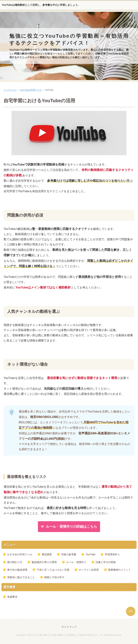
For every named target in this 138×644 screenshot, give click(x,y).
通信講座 (47, 554)
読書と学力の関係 (106, 562)
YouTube (90, 554)
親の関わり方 (15, 562)
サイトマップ (69, 627)
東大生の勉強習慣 (17, 570)
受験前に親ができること (21, 577)
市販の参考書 (69, 554)
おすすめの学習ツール (31, 90)
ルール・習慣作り (76, 562)
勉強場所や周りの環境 (44, 562)
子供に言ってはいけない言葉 (53, 570)
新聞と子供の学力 (54, 577)
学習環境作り (112, 554)
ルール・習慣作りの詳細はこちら (71, 527)
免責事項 (12, 597)
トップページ (10, 90)
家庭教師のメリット (119, 570)
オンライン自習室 (89, 570)
